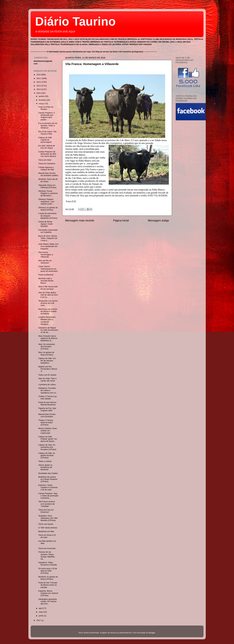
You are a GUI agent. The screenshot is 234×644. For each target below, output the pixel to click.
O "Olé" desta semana (48, 528)
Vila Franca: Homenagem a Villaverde (92, 64)
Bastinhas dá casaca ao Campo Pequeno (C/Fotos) (48, 479)
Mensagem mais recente (80, 221)
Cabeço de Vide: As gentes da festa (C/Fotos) (47, 455)
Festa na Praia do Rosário (46, 108)
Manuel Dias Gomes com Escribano (47, 415)
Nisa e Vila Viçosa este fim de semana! (48, 288)
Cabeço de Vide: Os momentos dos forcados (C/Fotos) (47, 447)
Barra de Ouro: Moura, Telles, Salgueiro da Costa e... (48, 238)
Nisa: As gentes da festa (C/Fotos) (46, 354)
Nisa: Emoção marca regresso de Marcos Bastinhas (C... (48, 338)
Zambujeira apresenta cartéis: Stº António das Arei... (48, 601)
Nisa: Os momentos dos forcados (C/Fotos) (47, 347)
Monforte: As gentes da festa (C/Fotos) (48, 578)
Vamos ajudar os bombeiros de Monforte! (45, 467)
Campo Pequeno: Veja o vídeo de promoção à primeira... (48, 496)
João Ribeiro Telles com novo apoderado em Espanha (48, 246)
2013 (39, 86)
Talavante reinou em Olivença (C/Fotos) (47, 186)
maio (41, 612)
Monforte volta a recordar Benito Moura (46, 281)
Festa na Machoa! (46, 275)
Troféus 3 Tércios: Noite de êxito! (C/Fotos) (46, 423)
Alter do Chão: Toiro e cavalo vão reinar (47, 380)
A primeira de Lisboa (47, 385)
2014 (39, 89)
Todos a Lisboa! (45, 461)
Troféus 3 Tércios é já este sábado (47, 398)
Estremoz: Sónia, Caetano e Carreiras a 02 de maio (48, 487)
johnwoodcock (125, 633)
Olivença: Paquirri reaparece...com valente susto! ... (46, 202)
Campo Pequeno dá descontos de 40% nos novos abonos (47, 154)
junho (41, 616)
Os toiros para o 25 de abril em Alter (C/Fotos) (48, 571)
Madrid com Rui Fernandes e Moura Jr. (48, 369)
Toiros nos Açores (46, 524)
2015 (39, 93)
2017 (39, 620)
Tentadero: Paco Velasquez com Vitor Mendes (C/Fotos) (48, 518)
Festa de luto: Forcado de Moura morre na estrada (48, 585)
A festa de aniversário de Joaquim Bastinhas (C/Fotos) (48, 216)
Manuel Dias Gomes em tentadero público (48, 174)
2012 (39, 82)
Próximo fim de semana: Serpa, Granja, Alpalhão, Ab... (47, 555)
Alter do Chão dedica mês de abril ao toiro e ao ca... (48, 295)
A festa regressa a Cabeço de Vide (46, 168)
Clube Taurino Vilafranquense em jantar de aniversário (48, 269)
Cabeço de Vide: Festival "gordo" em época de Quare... (48, 439)
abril (41, 608)
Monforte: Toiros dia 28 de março (48, 180)
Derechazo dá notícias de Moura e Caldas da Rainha (48, 311)
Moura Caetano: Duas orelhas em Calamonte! (48, 431)
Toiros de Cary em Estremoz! (46, 511)
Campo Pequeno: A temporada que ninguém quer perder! (47, 116)
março (42, 104)
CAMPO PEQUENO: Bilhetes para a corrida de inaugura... (47, 321)
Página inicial (121, 221)
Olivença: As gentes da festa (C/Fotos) (48, 209)
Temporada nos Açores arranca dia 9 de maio (48, 303)
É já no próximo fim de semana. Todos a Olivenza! (48, 126)
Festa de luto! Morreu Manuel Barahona (47, 404)
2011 (39, 78)
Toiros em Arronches (47, 548)
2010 (39, 75)
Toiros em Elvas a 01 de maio (47, 536)
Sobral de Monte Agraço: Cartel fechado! (46, 224)
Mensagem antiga (158, 221)
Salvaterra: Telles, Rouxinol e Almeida (48, 564)
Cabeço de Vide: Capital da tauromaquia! (45, 140)
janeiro (42, 96)
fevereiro (43, 100)
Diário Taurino (75, 21)
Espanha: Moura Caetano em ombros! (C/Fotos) (48, 593)
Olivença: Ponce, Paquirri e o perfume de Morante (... (48, 193)
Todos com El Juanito (47, 375)
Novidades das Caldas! (48, 473)
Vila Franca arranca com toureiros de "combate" (47, 504)
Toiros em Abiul (45, 160)
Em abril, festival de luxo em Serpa (47, 147)
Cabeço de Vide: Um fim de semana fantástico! (47, 361)
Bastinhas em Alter (46, 531)
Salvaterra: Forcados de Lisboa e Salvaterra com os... (48, 390)
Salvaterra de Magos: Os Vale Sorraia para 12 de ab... (48, 330)
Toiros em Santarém (47, 164)
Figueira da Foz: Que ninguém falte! (47, 409)
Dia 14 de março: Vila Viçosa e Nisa (47, 133)
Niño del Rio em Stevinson (45, 262)
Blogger (152, 633)
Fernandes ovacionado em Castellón (48, 231)
